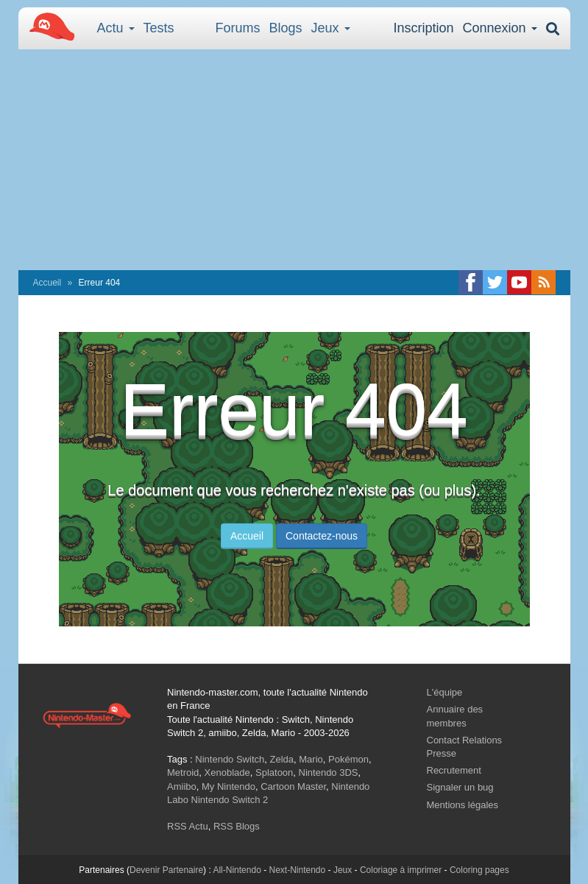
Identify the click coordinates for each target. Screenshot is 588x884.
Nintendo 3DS (329, 772)
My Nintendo (229, 786)
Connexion (499, 28)
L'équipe (445, 692)
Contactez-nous (322, 536)
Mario (311, 759)
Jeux (331, 28)
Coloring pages (479, 870)
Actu (116, 28)
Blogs (286, 28)
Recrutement (454, 770)
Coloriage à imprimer (401, 870)
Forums (238, 28)
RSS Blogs (237, 826)
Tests (159, 28)
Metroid (183, 772)
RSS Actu (188, 826)
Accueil (47, 283)
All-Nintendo (237, 870)
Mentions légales (463, 805)
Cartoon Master (293, 786)
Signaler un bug (460, 787)
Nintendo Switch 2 (230, 800)
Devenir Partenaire (166, 870)
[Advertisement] (294, 160)
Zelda (281, 759)
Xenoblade (227, 772)
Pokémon (348, 759)
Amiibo (182, 786)
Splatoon (274, 772)
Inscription (423, 28)
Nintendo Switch (230, 759)
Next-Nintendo (297, 870)
